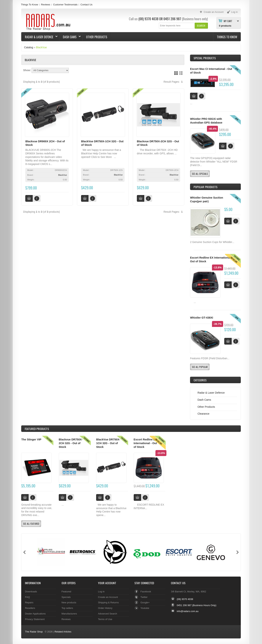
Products (37, 429)
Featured (66, 592)
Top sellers (67, 608)
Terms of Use (105, 619)
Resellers (30, 608)
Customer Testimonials (65, 5)
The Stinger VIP (31, 439)
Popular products (205, 187)
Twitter (144, 597)
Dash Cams (70, 37)
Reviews (46, 5)
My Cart (228, 21)
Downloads (31, 592)
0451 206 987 (172, 19)
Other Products (97, 37)
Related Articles (63, 632)
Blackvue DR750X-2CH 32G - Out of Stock (71, 443)
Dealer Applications (35, 614)
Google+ (145, 602)
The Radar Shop (34, 632)
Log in (101, 592)
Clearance (203, 414)
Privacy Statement (35, 619)
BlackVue (41, 47)
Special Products (205, 58)
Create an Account (108, 597)
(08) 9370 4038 (148, 19)
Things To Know (29, 5)
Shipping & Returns (108, 602)
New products (69, 602)
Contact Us (86, 5)
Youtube (145, 608)
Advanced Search (108, 614)
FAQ (27, 597)
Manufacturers (69, 614)
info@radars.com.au (188, 611)
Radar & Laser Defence (39, 37)
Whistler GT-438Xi (202, 318)
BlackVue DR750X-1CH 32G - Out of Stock (108, 443)
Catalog (28, 47)
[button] (201, 26)
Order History (105, 608)
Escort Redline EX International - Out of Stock (145, 443)
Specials (66, 597)
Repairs (29, 602)
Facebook (146, 592)
